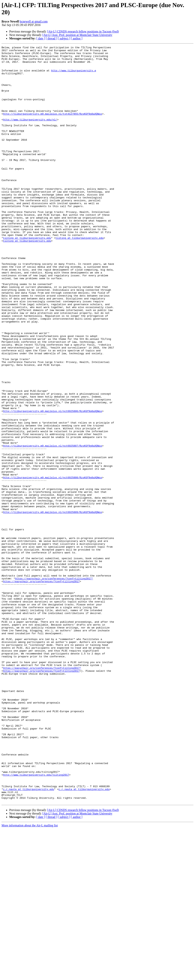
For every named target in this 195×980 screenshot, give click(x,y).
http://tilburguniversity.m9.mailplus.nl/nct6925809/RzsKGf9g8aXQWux (53, 606)
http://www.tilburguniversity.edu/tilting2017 (36, 921)
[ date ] (41, 38)
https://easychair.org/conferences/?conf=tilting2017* (54, 685)
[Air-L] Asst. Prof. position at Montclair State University (77, 35)
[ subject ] (64, 38)
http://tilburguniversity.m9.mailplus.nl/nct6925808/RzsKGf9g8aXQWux (53, 564)
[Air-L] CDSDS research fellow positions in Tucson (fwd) (83, 31)
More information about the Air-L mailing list (30, 977)
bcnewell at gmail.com (34, 21)
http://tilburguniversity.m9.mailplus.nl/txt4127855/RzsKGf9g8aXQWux (53, 128)
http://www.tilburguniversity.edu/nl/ (30, 135)
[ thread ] (51, 38)
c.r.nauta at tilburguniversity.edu (29, 938)
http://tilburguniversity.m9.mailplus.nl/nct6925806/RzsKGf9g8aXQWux (53, 484)
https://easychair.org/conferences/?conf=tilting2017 (41, 689)
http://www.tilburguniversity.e (73, 76)
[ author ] (77, 38)
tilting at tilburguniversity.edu (27, 277)
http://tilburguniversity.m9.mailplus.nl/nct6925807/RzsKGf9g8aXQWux (53, 526)
